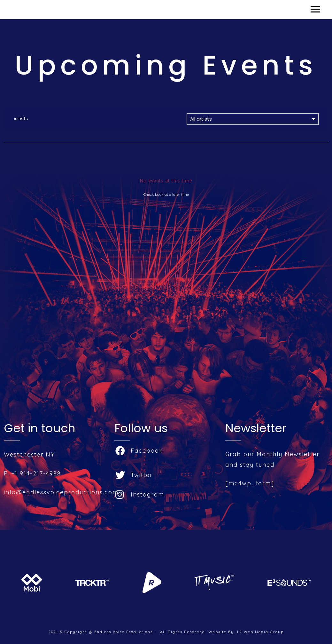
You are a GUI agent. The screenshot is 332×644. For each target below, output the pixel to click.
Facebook (139, 451)
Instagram (140, 494)
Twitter (134, 475)
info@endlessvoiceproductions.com (61, 492)
